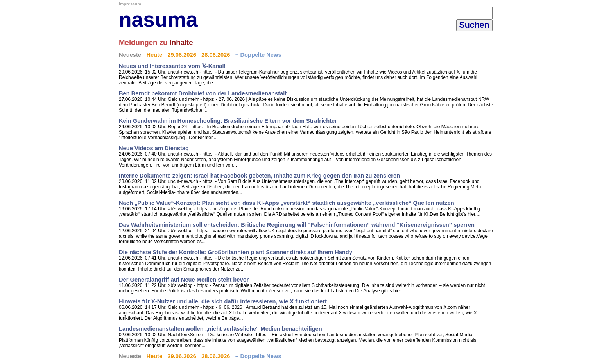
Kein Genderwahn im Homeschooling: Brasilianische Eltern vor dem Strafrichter (228, 121)
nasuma (158, 19)
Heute (154, 55)
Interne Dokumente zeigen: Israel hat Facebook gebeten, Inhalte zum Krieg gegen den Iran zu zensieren (259, 176)
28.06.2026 (216, 55)
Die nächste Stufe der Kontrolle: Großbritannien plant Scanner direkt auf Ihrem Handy (236, 252)
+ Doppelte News (258, 55)
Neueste (130, 55)
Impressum (130, 4)
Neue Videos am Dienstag (154, 148)
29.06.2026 (182, 55)
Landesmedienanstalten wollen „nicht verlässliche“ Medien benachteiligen (220, 329)
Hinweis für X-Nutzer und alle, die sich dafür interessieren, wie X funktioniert (223, 301)
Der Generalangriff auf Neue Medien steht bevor (184, 280)
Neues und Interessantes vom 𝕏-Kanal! (172, 66)
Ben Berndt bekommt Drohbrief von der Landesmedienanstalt (203, 93)
